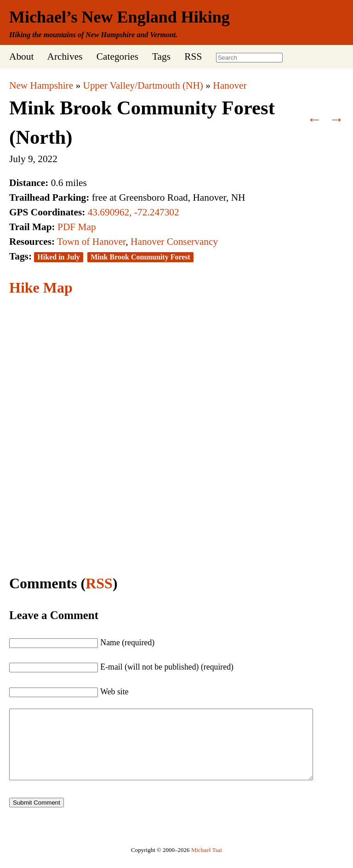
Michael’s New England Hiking (120, 17)
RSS (193, 56)
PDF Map (77, 227)
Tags (161, 56)
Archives (65, 56)
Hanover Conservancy (174, 242)
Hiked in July (58, 257)
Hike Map (41, 287)
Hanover (230, 85)
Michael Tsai (207, 864)
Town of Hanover (91, 242)
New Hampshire (41, 85)
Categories (117, 56)
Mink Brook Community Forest (140, 257)
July (17, 159)
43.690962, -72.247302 (134, 212)
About (21, 56)
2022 (48, 159)
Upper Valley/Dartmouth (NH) (143, 85)
